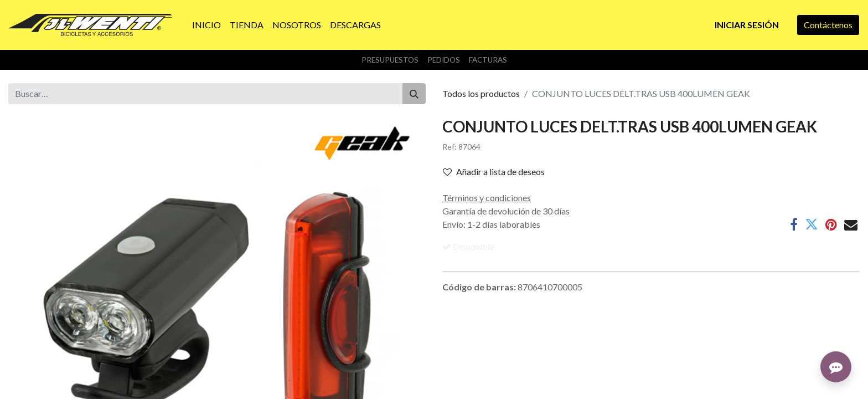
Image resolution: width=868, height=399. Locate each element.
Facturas (488, 60)
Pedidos (444, 60)
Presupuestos (390, 60)
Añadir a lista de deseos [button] (494, 172)
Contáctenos (828, 25)
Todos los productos (481, 93)
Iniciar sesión (747, 25)
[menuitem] (206, 25)
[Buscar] (414, 94)
